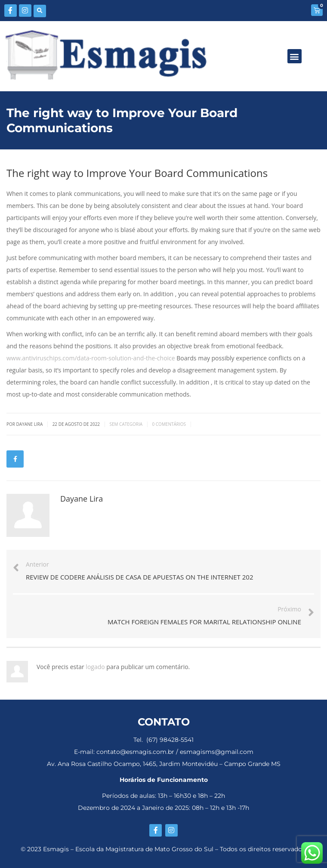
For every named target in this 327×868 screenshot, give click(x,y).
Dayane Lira (82, 499)
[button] (40, 11)
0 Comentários (169, 424)
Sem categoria (126, 424)
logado (96, 667)
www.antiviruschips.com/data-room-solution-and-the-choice (91, 358)
